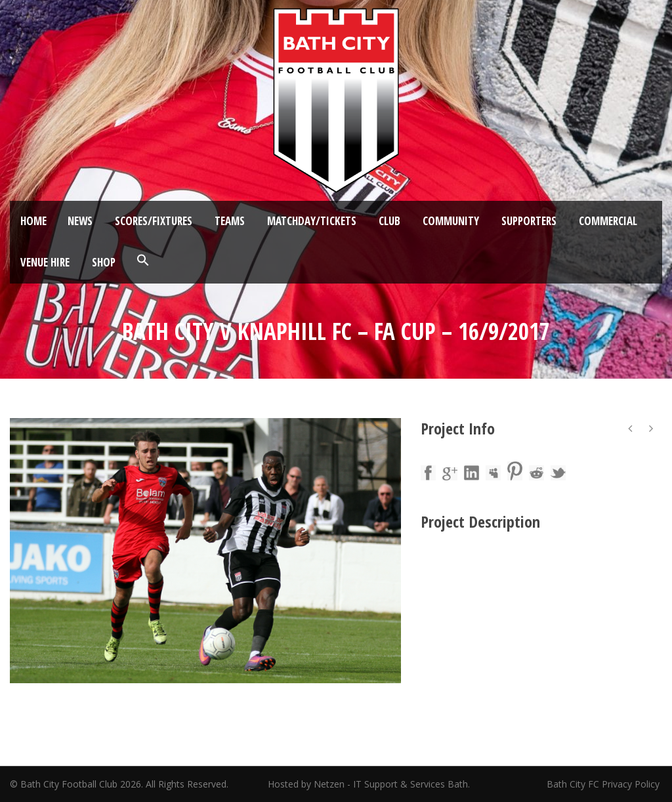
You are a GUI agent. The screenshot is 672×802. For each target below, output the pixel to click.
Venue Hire (45, 262)
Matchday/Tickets (312, 221)
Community (451, 221)
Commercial (608, 221)
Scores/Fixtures (154, 221)
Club (389, 221)
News (80, 221)
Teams (230, 221)
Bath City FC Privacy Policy (604, 784)
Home (33, 221)
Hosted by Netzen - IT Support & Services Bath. (369, 784)
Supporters (529, 221)
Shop (104, 262)
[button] (143, 261)
